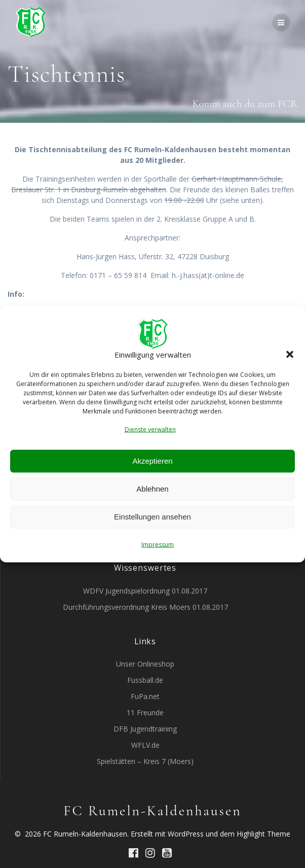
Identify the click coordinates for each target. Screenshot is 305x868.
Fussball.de (145, 680)
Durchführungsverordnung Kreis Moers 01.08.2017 (145, 607)
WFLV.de (145, 745)
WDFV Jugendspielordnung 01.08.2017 (145, 591)
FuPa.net (145, 696)
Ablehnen (152, 489)
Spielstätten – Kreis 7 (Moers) (145, 761)
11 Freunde (145, 713)
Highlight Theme (263, 834)
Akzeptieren (152, 461)
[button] (290, 355)
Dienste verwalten (150, 429)
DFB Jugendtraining (145, 729)
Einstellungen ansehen (152, 517)
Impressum (158, 544)
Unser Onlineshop (145, 664)
